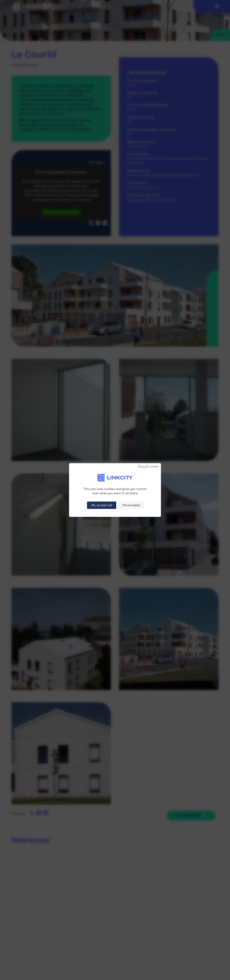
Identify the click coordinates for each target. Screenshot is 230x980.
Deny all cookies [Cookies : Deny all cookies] (148, 467)
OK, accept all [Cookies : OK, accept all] (102, 505)
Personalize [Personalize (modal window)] (131, 505)
